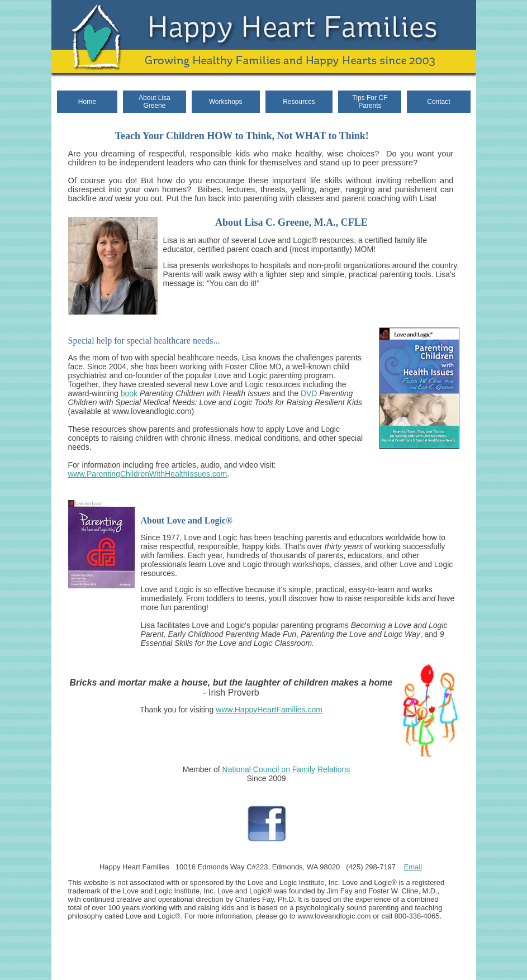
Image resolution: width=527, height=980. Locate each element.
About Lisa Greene (155, 102)
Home (87, 102)
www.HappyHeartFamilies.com (269, 710)
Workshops (226, 102)
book (129, 393)
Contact (438, 102)
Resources (299, 102)
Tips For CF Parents (370, 102)
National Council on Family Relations (285, 769)
